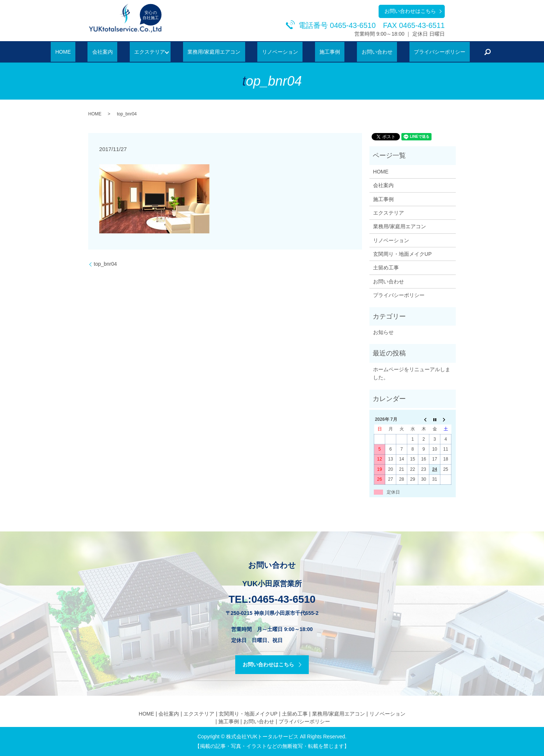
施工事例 (320, 52)
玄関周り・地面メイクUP (402, 254)
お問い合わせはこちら (410, 11)
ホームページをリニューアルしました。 (412, 373)
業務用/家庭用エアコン (222, 52)
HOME (91, 52)
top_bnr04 (105, 264)
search (455, 52)
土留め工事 (386, 268)
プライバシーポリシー (411, 52)
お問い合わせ (358, 52)
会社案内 (122, 52)
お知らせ (383, 332)
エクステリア (160, 52)
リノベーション (279, 52)
